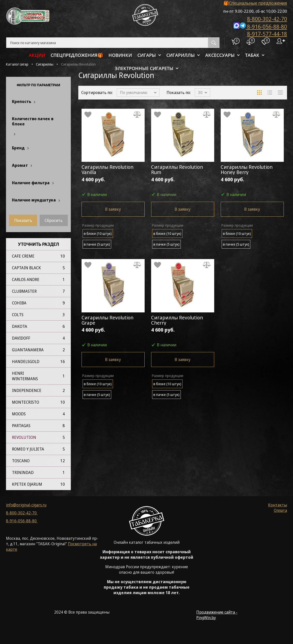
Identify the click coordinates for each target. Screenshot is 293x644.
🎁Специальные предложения (255, 3)
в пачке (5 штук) (97, 250)
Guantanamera (28, 350)
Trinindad (23, 472)
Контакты (278, 505)
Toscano (21, 461)
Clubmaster (24, 291)
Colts (18, 315)
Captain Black (26, 268)
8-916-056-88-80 (260, 26)
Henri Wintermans (25, 376)
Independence (27, 390)
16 (63, 362)
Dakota (20, 326)
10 (63, 256)
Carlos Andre (26, 279)
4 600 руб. (113, 188)
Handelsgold (26, 362)
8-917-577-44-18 (267, 34)
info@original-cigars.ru (26, 505)
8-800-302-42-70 (267, 19)
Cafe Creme (23, 256)
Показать (23, 220)
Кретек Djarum (27, 484)
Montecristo (26, 402)
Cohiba (19, 303)
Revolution (24, 437)
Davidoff (21, 338)
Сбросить (54, 220)
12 (63, 461)
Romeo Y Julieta (28, 449)
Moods (19, 414)
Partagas (21, 426)
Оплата (280, 510)
